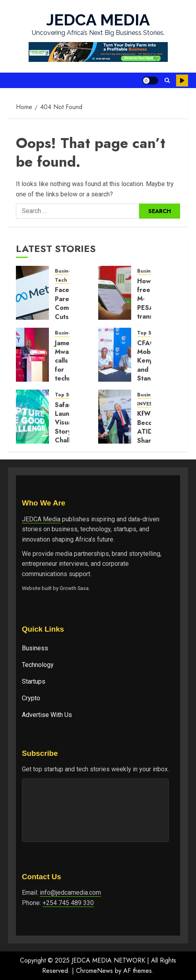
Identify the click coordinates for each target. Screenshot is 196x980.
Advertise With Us (47, 715)
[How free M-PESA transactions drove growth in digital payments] (115, 293)
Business (35, 648)
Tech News (68, 280)
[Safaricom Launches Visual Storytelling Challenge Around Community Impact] (32, 417)
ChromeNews (94, 971)
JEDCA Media (41, 519)
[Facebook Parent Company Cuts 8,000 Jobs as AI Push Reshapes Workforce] (32, 293)
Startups (34, 681)
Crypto (31, 698)
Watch (182, 81)
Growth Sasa (74, 588)
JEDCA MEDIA (98, 20)
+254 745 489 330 (68, 903)
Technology (38, 665)
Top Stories (151, 333)
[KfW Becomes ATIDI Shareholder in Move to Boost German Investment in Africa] (115, 417)
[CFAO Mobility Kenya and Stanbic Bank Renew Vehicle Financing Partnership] (115, 355)
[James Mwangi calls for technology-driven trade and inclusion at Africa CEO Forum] (32, 355)
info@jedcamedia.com (70, 893)
